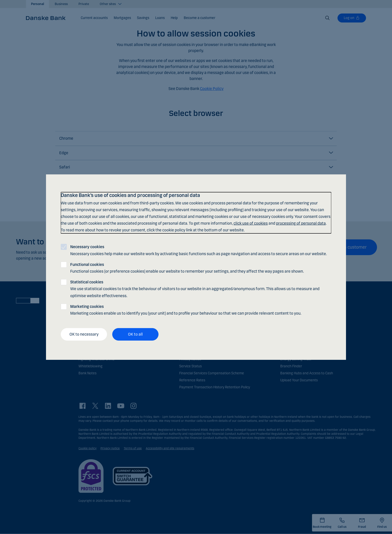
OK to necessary (84, 334)
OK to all (135, 334)
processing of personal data (301, 223)
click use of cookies (251, 223)
